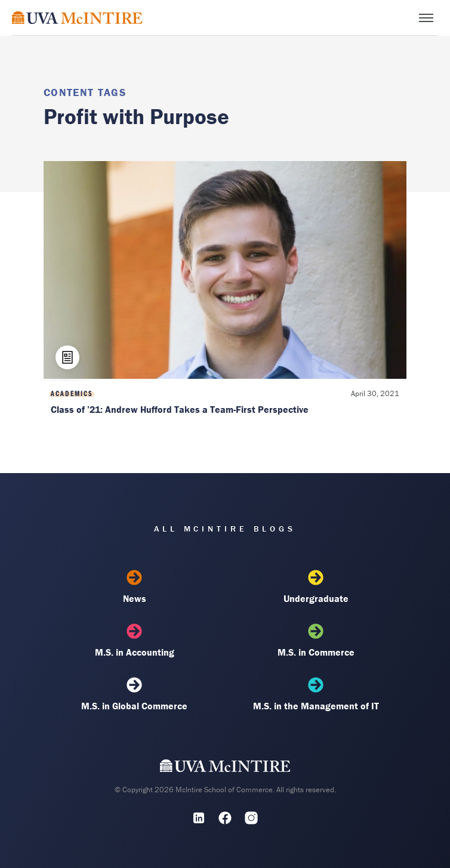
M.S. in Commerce (316, 641)
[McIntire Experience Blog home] (77, 18)
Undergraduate (316, 587)
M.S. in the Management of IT (316, 694)
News (134, 587)
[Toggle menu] (426, 18)
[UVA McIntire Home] (225, 768)
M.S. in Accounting (134, 641)
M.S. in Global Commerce (134, 694)
